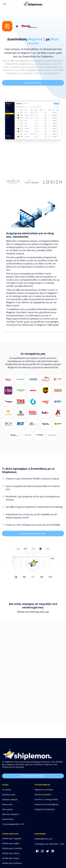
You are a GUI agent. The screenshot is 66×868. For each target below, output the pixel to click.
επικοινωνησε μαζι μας (33, 533)
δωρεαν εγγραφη (33, 83)
